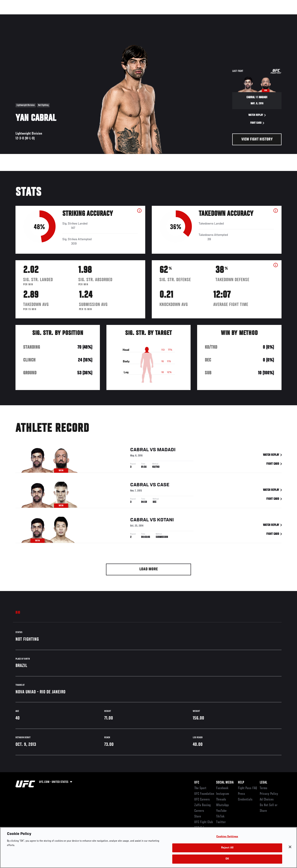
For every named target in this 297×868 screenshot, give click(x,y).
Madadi (166, 451)
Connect (213, 17)
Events (12, 17)
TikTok (220, 817)
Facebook (222, 788)
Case (163, 486)
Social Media (225, 783)
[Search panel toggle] (283, 17)
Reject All (227, 848)
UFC (197, 783)
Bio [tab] (18, 613)
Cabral (139, 451)
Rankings (30, 17)
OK (227, 859)
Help (241, 783)
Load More (149, 569)
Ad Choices (267, 800)
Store (198, 817)
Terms (264, 788)
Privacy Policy (269, 794)
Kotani (165, 521)
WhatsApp (222, 805)
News (67, 17)
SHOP (271, 17)
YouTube (221, 811)
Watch (230, 17)
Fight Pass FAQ (247, 788)
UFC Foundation (204, 794)
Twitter (221, 822)
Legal (263, 783)
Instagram (223, 794)
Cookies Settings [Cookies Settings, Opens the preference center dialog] (227, 837)
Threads (221, 800)
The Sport (200, 788)
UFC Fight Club (204, 822)
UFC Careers (202, 800)
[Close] (290, 847)
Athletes (50, 17)
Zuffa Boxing (252, 17)
